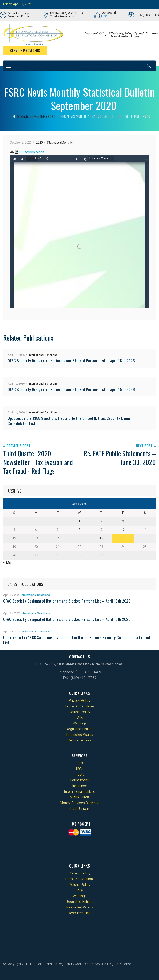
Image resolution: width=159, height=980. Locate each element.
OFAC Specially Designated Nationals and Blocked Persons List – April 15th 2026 (71, 389)
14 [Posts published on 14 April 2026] (58, 538)
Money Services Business (79, 803)
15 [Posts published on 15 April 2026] (79, 538)
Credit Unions (79, 809)
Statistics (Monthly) (32, 117)
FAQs (79, 718)
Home (13, 116)
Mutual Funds (79, 797)
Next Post (144, 446)
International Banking (80, 792)
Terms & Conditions (80, 706)
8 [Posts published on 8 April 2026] (79, 530)
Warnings (80, 723)
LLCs (79, 763)
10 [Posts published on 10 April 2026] (123, 530)
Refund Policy (79, 712)
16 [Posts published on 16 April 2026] (101, 538)
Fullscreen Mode (32, 152)
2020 (52, 117)
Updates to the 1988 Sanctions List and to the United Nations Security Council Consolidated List (70, 421)
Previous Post (19, 446)
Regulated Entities (79, 729)
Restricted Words (80, 735)
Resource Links (80, 740)
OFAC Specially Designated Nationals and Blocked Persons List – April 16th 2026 (71, 361)
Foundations (79, 780)
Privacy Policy (79, 701)
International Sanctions (43, 355)
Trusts (79, 775)
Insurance (79, 786)
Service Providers (25, 51)
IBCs (80, 769)
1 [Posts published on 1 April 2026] (79, 521)
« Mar (8, 562)
